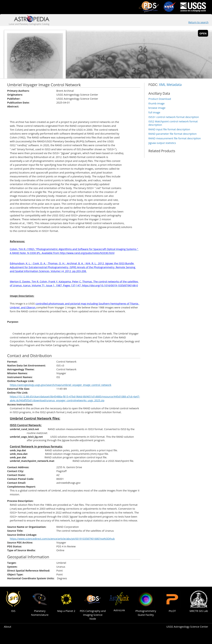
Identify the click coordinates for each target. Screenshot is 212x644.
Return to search (198, 22)
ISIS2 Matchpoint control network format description (173, 123)
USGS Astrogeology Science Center (187, 627)
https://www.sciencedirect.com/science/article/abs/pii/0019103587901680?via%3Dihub (62, 539)
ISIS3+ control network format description (174, 117)
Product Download (160, 99)
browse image (157, 108)
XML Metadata (170, 85)
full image (154, 112)
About (8, 627)
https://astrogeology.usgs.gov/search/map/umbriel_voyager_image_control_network (61, 385)
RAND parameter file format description (173, 134)
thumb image (157, 103)
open (203, 33)
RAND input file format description (169, 129)
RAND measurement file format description (175, 138)
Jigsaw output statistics (162, 143)
